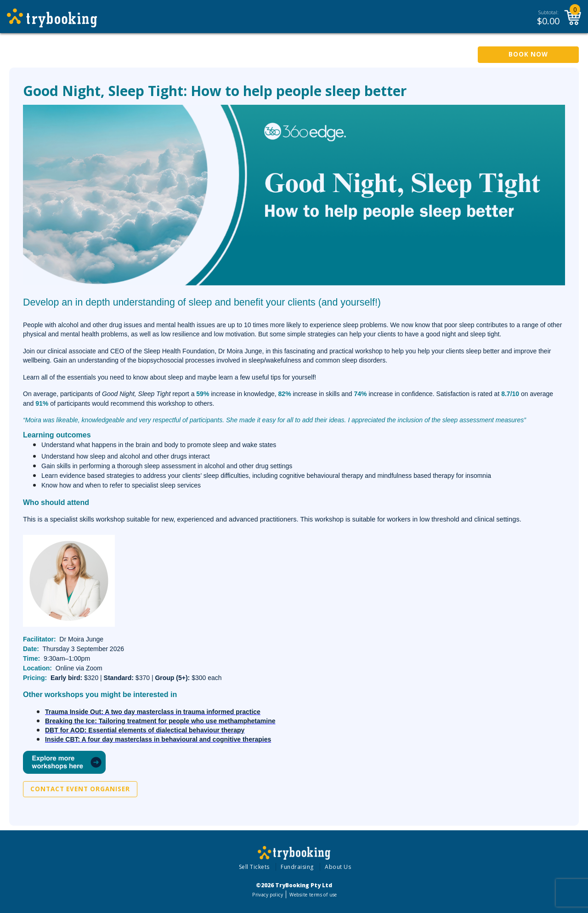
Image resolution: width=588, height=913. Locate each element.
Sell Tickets (254, 867)
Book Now (528, 54)
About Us (338, 867)
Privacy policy (268, 895)
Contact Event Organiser (80, 789)
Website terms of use (313, 895)
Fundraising (297, 867)
